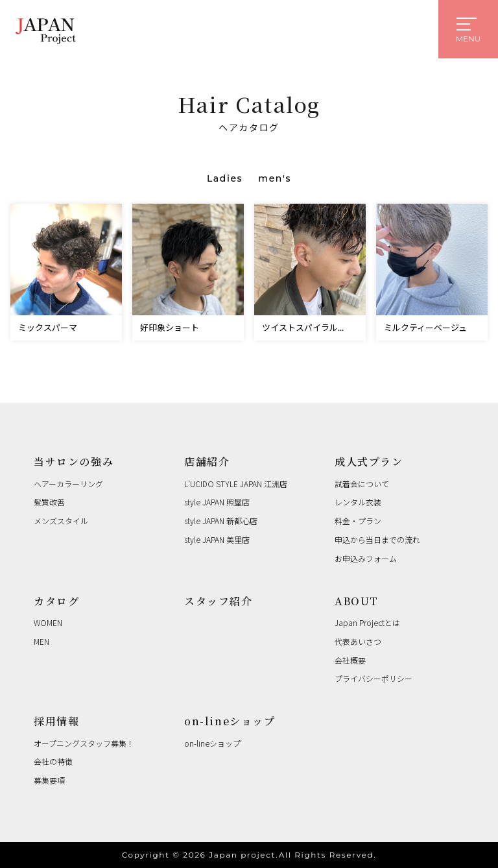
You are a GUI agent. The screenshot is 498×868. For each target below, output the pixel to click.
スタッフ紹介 (219, 601)
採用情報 (56, 721)
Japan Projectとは (367, 622)
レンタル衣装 (358, 502)
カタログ (56, 601)
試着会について (362, 484)
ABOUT (357, 601)
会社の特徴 (53, 761)
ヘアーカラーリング (68, 484)
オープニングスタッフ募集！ (84, 743)
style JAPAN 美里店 (217, 539)
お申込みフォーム (366, 558)
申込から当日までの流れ (377, 539)
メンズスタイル (61, 521)
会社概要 (350, 660)
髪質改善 (49, 502)
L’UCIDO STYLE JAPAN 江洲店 (236, 484)
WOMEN (48, 622)
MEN (41, 641)
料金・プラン (358, 521)
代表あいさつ (358, 641)
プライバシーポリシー (373, 678)
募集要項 (49, 780)
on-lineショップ (230, 721)
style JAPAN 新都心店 (221, 521)
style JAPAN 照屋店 (217, 502)
